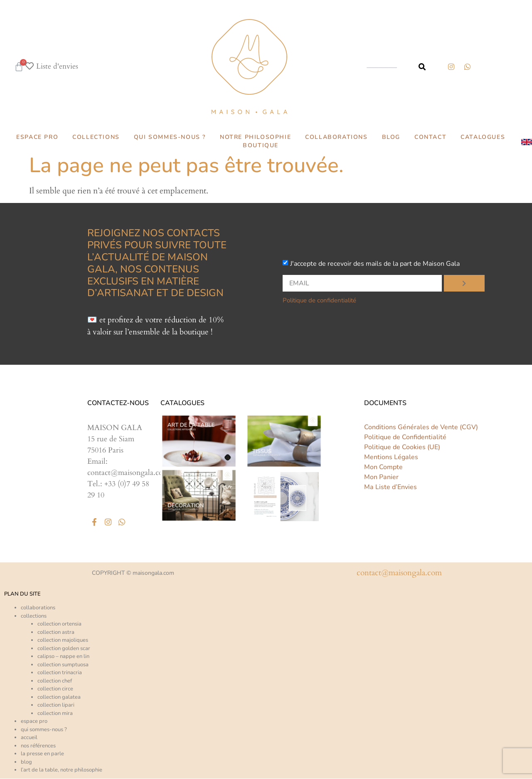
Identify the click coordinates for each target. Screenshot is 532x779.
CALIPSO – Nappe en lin (63, 657)
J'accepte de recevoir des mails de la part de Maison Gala (375, 264)
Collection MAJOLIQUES (63, 641)
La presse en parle (42, 754)
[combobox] (384, 67)
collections (34, 616)
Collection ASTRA (56, 633)
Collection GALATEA (59, 697)
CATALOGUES (483, 137)
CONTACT (430, 137)
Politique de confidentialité (319, 300)
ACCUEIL (29, 738)
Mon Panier (381, 477)
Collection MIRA (55, 714)
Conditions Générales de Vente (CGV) (421, 427)
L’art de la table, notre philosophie (62, 770)
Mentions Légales (391, 457)
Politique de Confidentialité (405, 437)
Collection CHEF (55, 681)
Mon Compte (383, 467)
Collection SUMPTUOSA (63, 665)
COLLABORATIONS (336, 137)
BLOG (391, 137)
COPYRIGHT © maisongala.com (133, 573)
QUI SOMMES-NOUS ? (170, 137)
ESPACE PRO (37, 137)
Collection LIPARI (56, 705)
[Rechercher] (422, 67)
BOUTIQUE (261, 145)
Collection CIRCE (55, 689)
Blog (26, 762)
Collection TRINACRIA (60, 673)
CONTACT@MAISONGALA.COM (399, 573)
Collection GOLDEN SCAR (64, 649)
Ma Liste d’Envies (390, 487)
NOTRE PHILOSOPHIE (255, 137)
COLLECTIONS (96, 137)
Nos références (38, 746)
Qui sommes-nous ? (44, 730)
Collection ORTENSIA (59, 624)
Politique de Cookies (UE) (402, 447)
